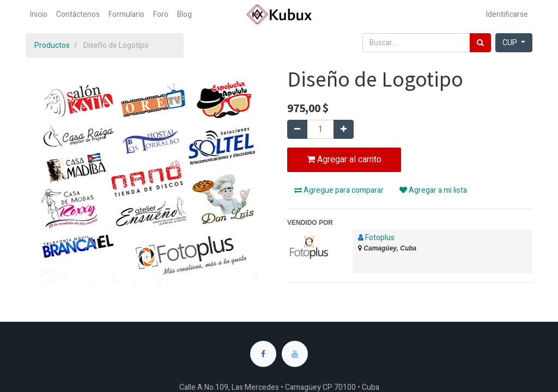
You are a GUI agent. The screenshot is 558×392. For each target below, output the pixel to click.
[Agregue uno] (344, 129)
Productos (52, 45)
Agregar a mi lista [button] (433, 190)
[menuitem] (39, 14)
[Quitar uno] (297, 129)
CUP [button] (511, 43)
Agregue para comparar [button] (339, 190)
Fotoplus (380, 238)
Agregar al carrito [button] (344, 160)
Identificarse (507, 14)
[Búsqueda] (480, 43)
